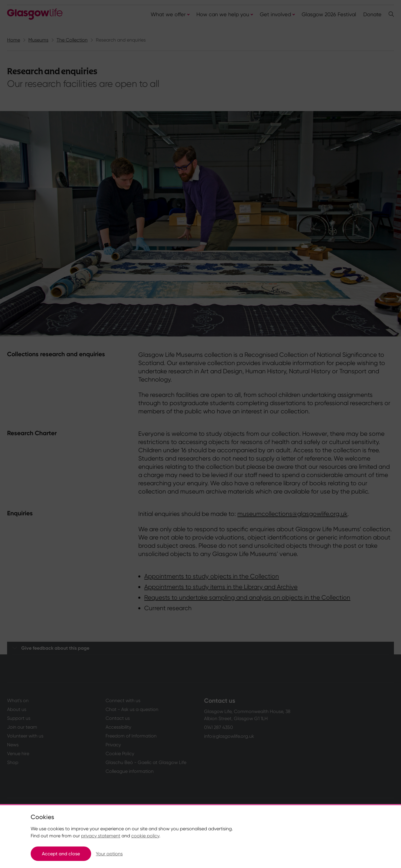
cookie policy (145, 836)
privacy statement (101, 836)
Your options (109, 854)
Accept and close (61, 854)
